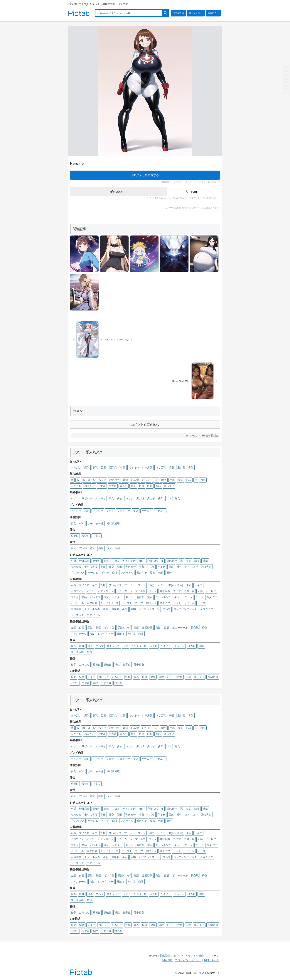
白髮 (158, 628)
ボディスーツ (106, 591)
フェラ (110, 511)
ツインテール (79, 634)
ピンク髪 (109, 628)
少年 (161, 498)
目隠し (75, 683)
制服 (103, 585)
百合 (73, 523)
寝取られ (153, 561)
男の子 (151, 498)
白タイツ (212, 597)
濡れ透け (172, 561)
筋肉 (189, 480)
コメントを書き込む (145, 425)
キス (136, 511)
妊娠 (106, 561)
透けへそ (142, 573)
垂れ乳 (181, 468)
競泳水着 (165, 591)
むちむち (114, 480)
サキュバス (113, 646)
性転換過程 (113, 523)
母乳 (191, 468)
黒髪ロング (124, 628)
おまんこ (90, 486)
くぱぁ (116, 561)
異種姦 (97, 665)
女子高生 (140, 591)
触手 (73, 665)
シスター (117, 597)
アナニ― (160, 511)
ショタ (129, 498)
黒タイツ (165, 603)
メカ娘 (192, 646)
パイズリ (76, 511)
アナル (102, 486)
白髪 (82, 628)
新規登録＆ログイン (171, 956)
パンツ (91, 591)
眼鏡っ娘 (189, 591)
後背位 (86, 536)
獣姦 (117, 665)
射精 (205, 561)
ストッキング (163, 597)
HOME (153, 956)
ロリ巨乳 (161, 468)
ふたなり (84, 665)
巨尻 (172, 480)
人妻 (200, 591)
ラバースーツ (138, 585)
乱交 (111, 567)
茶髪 (92, 634)
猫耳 (73, 646)
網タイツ (151, 603)
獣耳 (90, 646)
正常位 (97, 536)
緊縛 (82, 677)
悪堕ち (97, 561)
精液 (197, 561)
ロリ (73, 498)
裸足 (106, 597)
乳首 (133, 486)
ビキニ (198, 585)
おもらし (117, 677)
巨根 (150, 486)
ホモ (90, 523)
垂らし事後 (91, 567)
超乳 (95, 468)
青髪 (136, 628)
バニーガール (124, 591)
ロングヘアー (106, 634)
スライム (179, 646)
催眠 (145, 677)
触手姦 (127, 665)
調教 (161, 677)
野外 (169, 573)
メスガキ (100, 498)
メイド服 (189, 603)
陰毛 (164, 480)
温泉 (171, 567)
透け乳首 (206, 567)
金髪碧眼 (147, 628)
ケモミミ (166, 646)
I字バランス (78, 573)
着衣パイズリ (147, 567)
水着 (73, 585)
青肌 (166, 628)
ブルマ (167, 609)
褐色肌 (195, 628)
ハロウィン (77, 591)
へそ (156, 480)
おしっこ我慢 (175, 677)
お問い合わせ (211, 960)
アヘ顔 (83, 548)
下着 (189, 585)
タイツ (153, 591)
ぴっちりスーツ (118, 585)
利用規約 (167, 960)
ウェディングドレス (185, 609)
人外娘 (154, 646)
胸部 (158, 486)
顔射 (87, 511)
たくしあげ (129, 561)
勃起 (161, 573)
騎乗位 (75, 536)
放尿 (153, 677)
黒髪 (90, 628)
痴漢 (115, 573)
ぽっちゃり (100, 480)
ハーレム (93, 573)
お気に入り (213, 13)
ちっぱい (134, 468)
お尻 (203, 480)
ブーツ (139, 603)
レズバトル (127, 573)
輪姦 (136, 677)
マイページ (213, 956)
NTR (142, 561)
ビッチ (105, 573)
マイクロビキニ (88, 585)
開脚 (120, 567)
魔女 (150, 597)
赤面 (93, 548)
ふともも (76, 486)
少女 (120, 498)
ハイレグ (211, 591)
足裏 (141, 486)
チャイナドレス (109, 603)
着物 (133, 609)
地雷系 (140, 597)
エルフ (100, 646)
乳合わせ (131, 567)
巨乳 (104, 468)
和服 (106, 609)
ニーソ (199, 597)
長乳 (172, 468)
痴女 (188, 561)
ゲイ (82, 523)
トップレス (77, 615)
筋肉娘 (135, 480)
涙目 (109, 548)
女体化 (100, 523)
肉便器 (86, 683)
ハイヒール (77, 603)
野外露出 (84, 561)
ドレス (177, 603)
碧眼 (141, 634)
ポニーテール (180, 628)
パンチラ (95, 597)
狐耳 (82, 646)
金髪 (73, 628)
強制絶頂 (213, 677)
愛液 (153, 573)
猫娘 (90, 652)
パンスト (127, 603)
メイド (161, 585)
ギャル (129, 597)
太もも (124, 486)
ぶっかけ (98, 511)
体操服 (115, 609)
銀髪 (98, 628)
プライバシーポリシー (188, 960)
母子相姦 (139, 665)
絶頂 (101, 548)
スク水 (177, 591)
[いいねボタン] (118, 192)
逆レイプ (199, 677)
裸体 (179, 567)
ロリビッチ (86, 498)
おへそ (146, 480)
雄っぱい (169, 486)
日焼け (120, 634)
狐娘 (201, 646)
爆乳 (87, 468)
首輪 (84, 597)
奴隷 (95, 683)
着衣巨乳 (92, 603)
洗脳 (128, 677)
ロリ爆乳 (147, 468)
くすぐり (106, 683)
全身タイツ (207, 609)
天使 (125, 646)
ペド (169, 498)
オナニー (147, 511)
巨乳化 (113, 468)
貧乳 (123, 468)
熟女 (177, 498)
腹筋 (181, 480)
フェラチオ (124, 511)
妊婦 (125, 480)
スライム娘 (77, 652)
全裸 (73, 561)
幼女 (111, 498)
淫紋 (151, 585)
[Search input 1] (129, 13)
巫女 (125, 609)
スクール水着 (92, 609)
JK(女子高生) (176, 585)
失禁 (188, 677)
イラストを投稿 (195, 956)
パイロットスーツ (149, 609)
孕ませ (161, 567)
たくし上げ (192, 567)
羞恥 (73, 548)
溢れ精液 (76, 567)
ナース (201, 603)
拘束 (73, 677)
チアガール (93, 615)
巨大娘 (113, 486)
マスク (75, 597)
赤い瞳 (131, 634)
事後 (103, 567)
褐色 (204, 628)
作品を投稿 (178, 13)
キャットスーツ (183, 597)
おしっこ (104, 677)
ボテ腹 (86, 480)
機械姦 (107, 665)
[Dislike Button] (194, 192)
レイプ (91, 677)
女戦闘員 (76, 609)
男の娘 (140, 498)
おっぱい (76, 468)
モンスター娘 (139, 646)
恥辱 (118, 548)
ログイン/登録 (196, 13)
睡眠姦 (118, 683)
